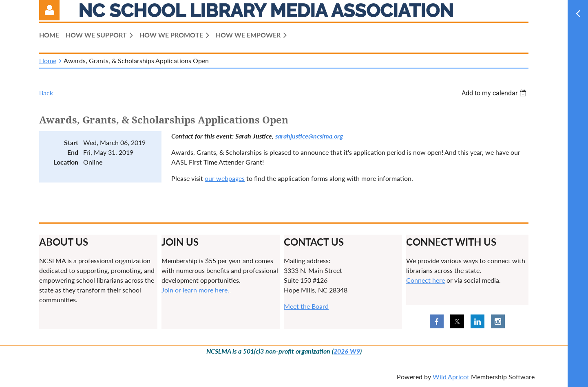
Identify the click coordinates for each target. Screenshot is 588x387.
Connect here (426, 280)
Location (66, 162)
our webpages (225, 178)
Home (48, 60)
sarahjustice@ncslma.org (309, 136)
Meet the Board (306, 306)
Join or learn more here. (196, 290)
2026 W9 (347, 351)
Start (71, 142)
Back (46, 93)
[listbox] (495, 93)
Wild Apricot (451, 377)
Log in (49, 10)
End (73, 152)
